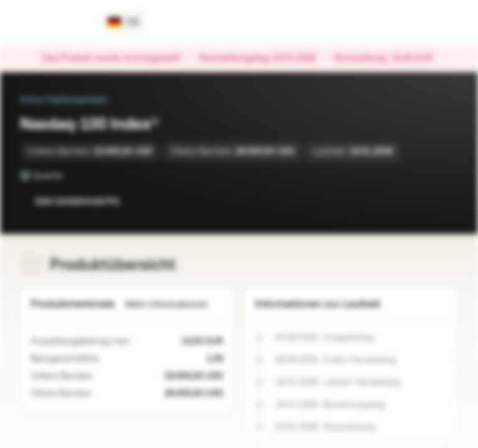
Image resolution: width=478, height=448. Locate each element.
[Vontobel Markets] (54, 22)
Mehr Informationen (174, 305)
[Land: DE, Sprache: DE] (124, 22)
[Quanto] (72, 175)
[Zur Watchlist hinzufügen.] (421, 202)
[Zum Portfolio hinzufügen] (446, 202)
